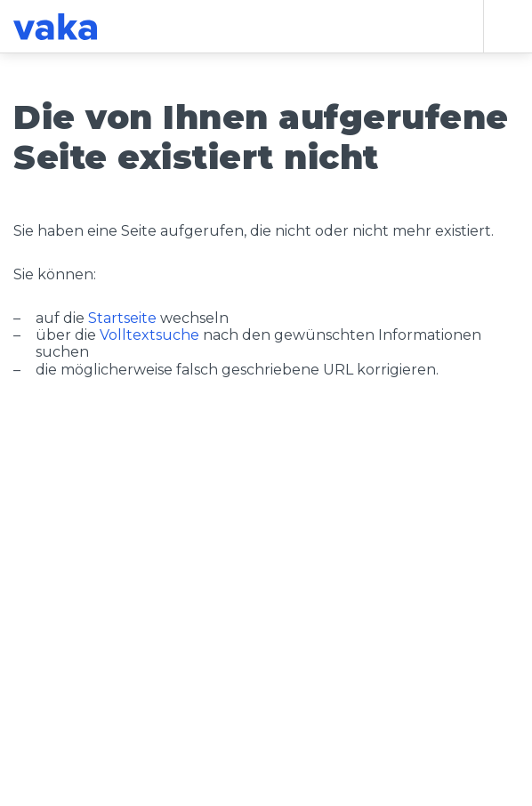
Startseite (122, 318)
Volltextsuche (149, 335)
